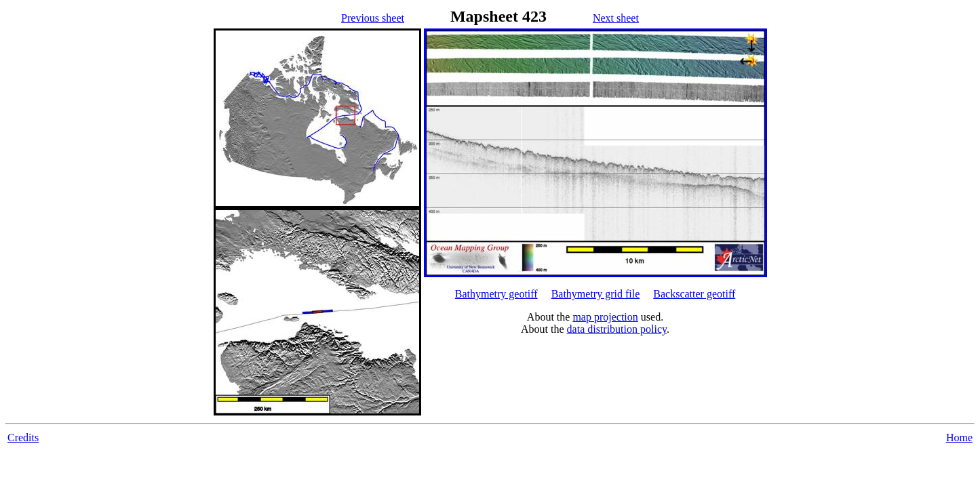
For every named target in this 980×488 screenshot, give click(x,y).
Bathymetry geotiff (496, 294)
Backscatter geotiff (694, 294)
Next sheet (616, 18)
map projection (605, 317)
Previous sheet (373, 18)
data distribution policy (617, 329)
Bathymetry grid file (596, 294)
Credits (23, 438)
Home (959, 438)
